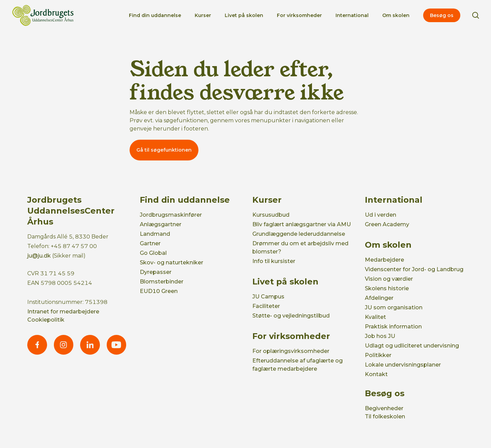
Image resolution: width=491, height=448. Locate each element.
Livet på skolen (244, 15)
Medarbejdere (384, 260)
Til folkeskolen (385, 416)
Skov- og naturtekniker (172, 262)
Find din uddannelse (155, 15)
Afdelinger (379, 298)
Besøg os (442, 15)
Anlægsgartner (161, 224)
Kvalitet (375, 317)
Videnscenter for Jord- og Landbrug (414, 269)
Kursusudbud (271, 215)
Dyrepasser (156, 272)
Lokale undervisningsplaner (403, 365)
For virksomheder (299, 15)
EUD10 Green (159, 291)
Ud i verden (381, 215)
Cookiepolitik (46, 320)
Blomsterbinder (162, 282)
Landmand (155, 234)
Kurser (203, 15)
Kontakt (376, 374)
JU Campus (268, 297)
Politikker (378, 355)
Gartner (150, 243)
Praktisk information (393, 327)
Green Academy (387, 224)
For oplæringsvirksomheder (291, 351)
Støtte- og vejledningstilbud (291, 316)
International (352, 15)
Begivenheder (384, 408)
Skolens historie (387, 288)
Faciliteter (266, 306)
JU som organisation (394, 307)
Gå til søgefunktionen (164, 150)
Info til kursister (274, 261)
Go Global (153, 253)
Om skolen (396, 15)
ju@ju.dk (39, 256)
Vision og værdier (389, 279)
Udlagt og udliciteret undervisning (412, 346)
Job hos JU (380, 336)
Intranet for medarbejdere (63, 312)
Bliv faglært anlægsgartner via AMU (302, 224)
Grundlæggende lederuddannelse (299, 234)
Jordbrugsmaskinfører (171, 215)
